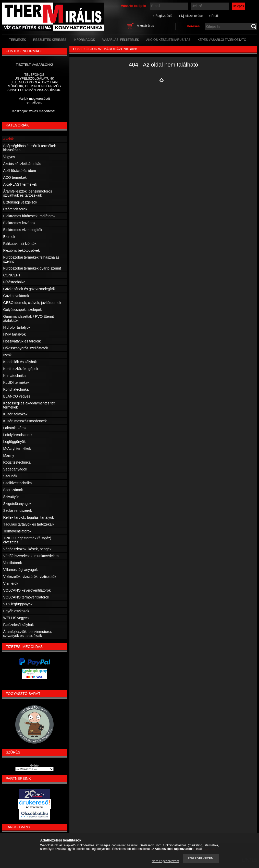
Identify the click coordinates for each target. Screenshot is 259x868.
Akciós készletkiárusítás (22, 164)
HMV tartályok (15, 334)
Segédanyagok (15, 469)
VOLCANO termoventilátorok (26, 597)
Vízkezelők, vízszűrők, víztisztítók (30, 577)
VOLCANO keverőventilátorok (27, 590)
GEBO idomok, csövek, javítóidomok (32, 303)
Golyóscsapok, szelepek (23, 310)
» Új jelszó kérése (190, 16)
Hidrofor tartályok (17, 327)
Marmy (9, 455)
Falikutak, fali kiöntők (20, 244)
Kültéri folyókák (15, 414)
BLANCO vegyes (17, 396)
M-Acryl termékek (17, 449)
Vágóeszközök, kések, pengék (27, 549)
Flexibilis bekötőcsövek (22, 250)
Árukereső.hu (34, 807)
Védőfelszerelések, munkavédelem (31, 556)
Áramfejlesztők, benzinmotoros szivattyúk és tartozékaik (28, 193)
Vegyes (9, 157)
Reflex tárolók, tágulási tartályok (29, 517)
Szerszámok (13, 490)
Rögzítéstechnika (17, 462)
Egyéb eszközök (16, 611)
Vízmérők (11, 583)
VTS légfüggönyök (18, 604)
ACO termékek (15, 177)
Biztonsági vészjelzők (20, 202)
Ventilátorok (13, 563)
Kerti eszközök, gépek (21, 369)
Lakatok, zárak (15, 428)
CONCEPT (12, 275)
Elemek (9, 237)
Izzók (8, 355)
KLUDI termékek (16, 382)
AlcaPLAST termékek (20, 184)
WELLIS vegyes (16, 618)
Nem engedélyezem (165, 861)
